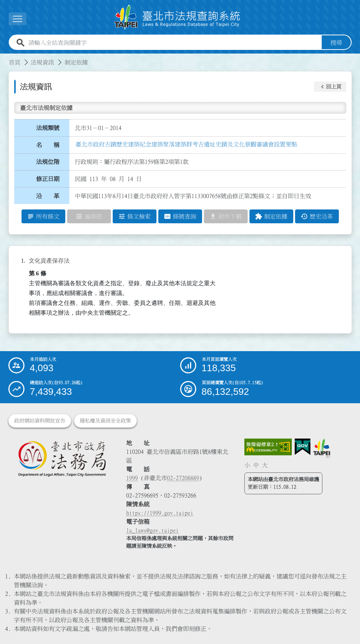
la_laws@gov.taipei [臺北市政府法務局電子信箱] (152, 530)
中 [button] (256, 465)
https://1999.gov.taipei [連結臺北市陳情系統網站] (160, 513)
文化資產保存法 (49, 261)
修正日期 (48, 179)
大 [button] (265, 465)
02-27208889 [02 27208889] (183, 478)
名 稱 (48, 145)
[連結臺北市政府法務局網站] (62, 458)
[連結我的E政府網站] (303, 447)
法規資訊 (42, 62)
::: (4, 58)
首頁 (15, 62)
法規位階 (48, 162)
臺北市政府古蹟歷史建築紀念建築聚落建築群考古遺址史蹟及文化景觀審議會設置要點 (186, 144)
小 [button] (247, 465)
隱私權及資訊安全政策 (105, 421)
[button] (330, 87)
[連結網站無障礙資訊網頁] (268, 447)
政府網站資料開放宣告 (40, 421)
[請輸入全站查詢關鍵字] (174, 43)
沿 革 (48, 196)
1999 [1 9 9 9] (132, 478)
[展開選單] (18, 19)
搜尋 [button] (336, 43)
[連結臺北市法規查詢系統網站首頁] (177, 17)
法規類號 (48, 128)
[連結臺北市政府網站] (322, 448)
